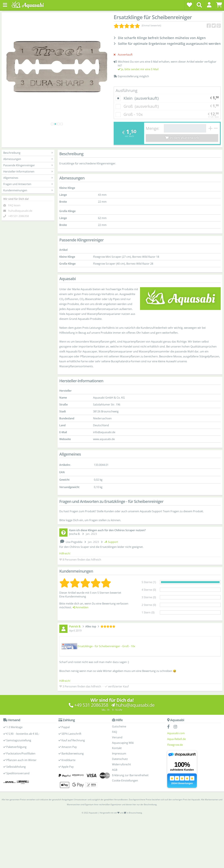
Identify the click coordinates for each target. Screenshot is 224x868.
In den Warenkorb (182, 138)
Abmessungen (28, 159)
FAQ (114, 732)
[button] (209, 5)
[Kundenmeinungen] (137, 26)
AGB (115, 770)
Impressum (119, 753)
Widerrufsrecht (121, 764)
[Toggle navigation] (5, 5)
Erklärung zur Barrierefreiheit (130, 775)
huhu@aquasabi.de (20, 211)
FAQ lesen (14, 205)
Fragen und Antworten (28, 184)
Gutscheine (119, 726)
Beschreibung (28, 153)
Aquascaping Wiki (123, 743)
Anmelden (80, 607)
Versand (117, 737)
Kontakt (117, 748)
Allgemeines (28, 178)
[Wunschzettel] (189, 5)
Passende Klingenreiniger (28, 165)
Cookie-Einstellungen (125, 781)
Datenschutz (120, 759)
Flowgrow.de (175, 745)
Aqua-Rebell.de (176, 739)
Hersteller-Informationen (28, 172)
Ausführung (126, 90)
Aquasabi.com (176, 733)
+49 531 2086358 (19, 216)
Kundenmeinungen (28, 190)
